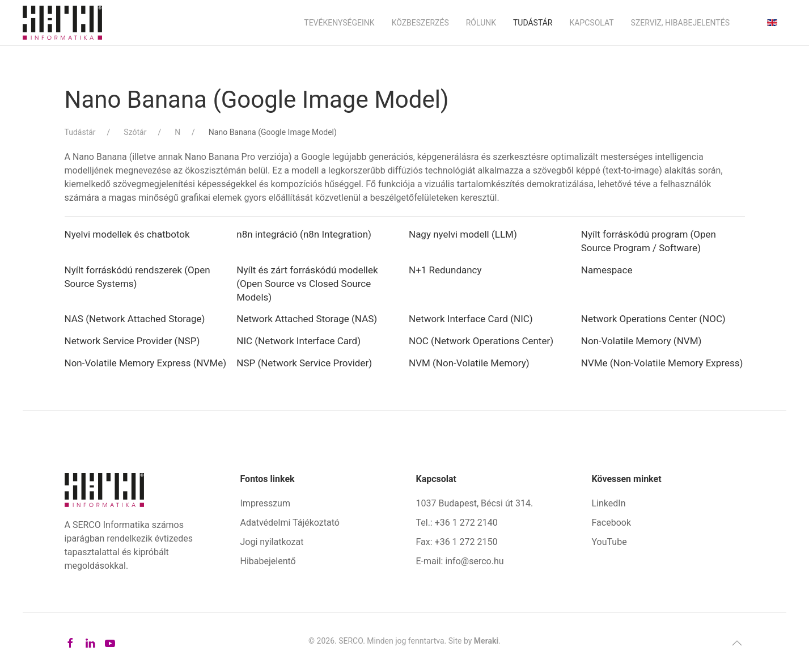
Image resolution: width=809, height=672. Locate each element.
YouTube (609, 542)
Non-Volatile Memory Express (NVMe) (146, 363)
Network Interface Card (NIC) (471, 319)
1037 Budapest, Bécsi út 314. (475, 503)
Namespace (607, 270)
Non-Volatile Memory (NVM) (641, 341)
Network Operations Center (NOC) (653, 319)
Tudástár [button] (533, 23)
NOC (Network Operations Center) (481, 341)
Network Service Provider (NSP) (132, 341)
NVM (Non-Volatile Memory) (469, 363)
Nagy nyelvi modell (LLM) (463, 234)
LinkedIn (609, 503)
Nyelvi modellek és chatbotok (127, 234)
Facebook (611, 523)
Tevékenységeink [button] (339, 23)
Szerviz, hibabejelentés (680, 23)
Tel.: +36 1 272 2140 (457, 523)
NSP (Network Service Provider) (304, 363)
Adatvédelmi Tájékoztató (290, 523)
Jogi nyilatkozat (272, 542)
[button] (737, 643)
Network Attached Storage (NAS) (307, 319)
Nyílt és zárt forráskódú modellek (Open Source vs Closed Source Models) (307, 284)
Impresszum (265, 503)
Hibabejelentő (268, 561)
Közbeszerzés (420, 23)
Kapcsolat (591, 23)
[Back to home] (62, 23)
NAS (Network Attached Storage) (135, 319)
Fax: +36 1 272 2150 (457, 542)
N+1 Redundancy (446, 270)
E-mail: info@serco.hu (460, 561)
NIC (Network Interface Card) (298, 341)
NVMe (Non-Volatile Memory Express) (662, 363)
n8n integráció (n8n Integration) (304, 234)
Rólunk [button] (481, 23)
